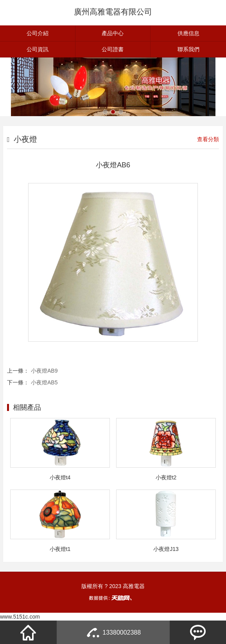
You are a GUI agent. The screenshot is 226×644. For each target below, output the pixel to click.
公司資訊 (38, 49)
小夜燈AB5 (44, 382)
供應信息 (188, 33)
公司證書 (113, 49)
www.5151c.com (20, 617)
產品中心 (113, 33)
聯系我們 (188, 49)
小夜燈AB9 (44, 371)
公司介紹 (38, 33)
